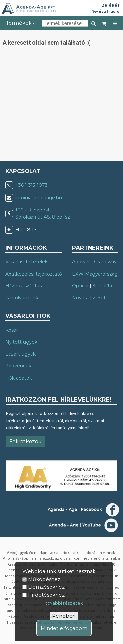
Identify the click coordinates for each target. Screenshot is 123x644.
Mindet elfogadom (64, 628)
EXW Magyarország (95, 274)
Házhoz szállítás (23, 286)
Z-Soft (100, 298)
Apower (81, 262)
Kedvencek (18, 366)
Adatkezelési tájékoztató (34, 274)
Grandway (105, 262)
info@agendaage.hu (39, 198)
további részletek (64, 603)
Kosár (12, 330)
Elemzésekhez (46, 587)
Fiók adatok (19, 378)
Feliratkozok (25, 442)
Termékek (21, 23)
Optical (80, 286)
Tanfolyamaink (22, 298)
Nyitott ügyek (21, 342)
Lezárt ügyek (20, 354)
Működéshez (44, 579)
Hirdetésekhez (46, 595)
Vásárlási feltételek (26, 262)
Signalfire (103, 286)
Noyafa (80, 298)
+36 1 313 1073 (31, 185)
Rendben (64, 616)
